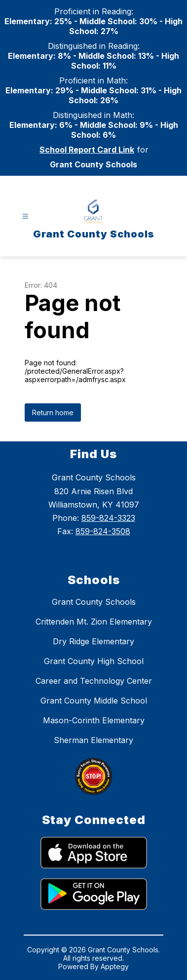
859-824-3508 (103, 531)
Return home (53, 412)
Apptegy (115, 966)
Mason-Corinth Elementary (94, 720)
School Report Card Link (87, 150)
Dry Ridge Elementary (93, 641)
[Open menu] (25, 216)
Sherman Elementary (93, 740)
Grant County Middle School (94, 701)
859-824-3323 (108, 518)
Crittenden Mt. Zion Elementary (94, 622)
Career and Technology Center (94, 681)
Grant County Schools (94, 602)
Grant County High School (94, 661)
